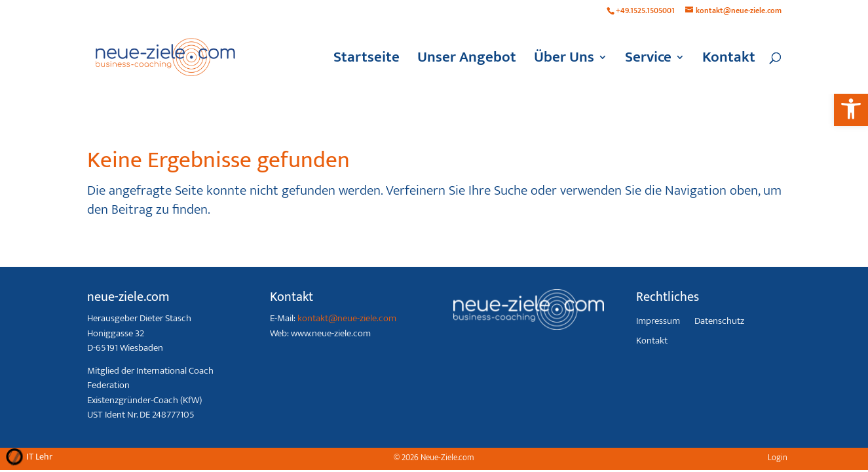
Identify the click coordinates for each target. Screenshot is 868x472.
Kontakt (729, 61)
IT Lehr (39, 457)
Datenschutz (719, 323)
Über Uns (564, 61)
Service (648, 61)
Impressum (658, 323)
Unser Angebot (467, 61)
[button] (851, 109)
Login (778, 458)
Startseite (367, 61)
